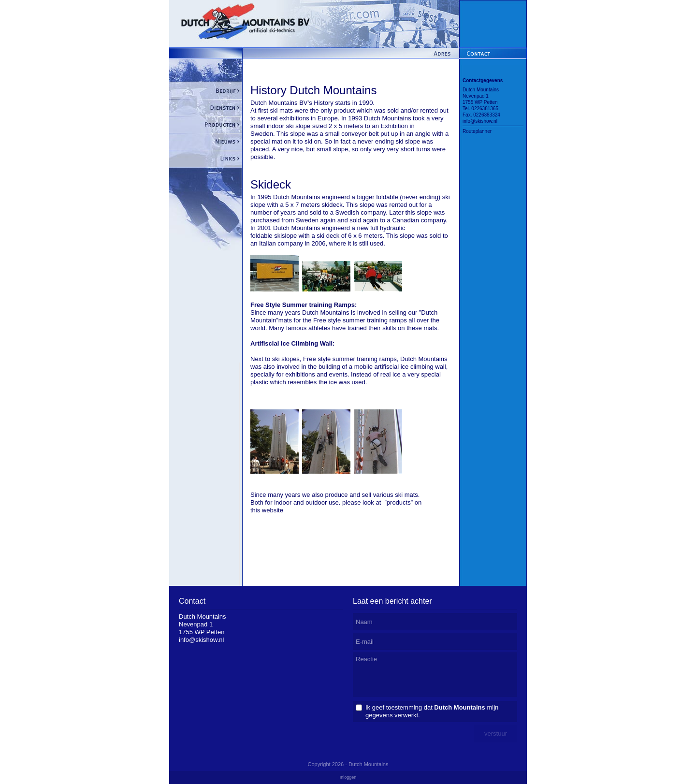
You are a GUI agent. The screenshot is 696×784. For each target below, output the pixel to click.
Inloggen (348, 777)
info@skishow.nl (480, 121)
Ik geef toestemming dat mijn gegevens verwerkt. (432, 711)
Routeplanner (477, 131)
